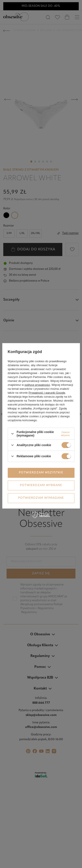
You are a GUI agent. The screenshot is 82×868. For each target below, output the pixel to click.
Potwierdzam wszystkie (41, 473)
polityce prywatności (37, 385)
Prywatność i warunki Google (47, 393)
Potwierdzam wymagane (41, 498)
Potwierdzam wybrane (41, 485)
